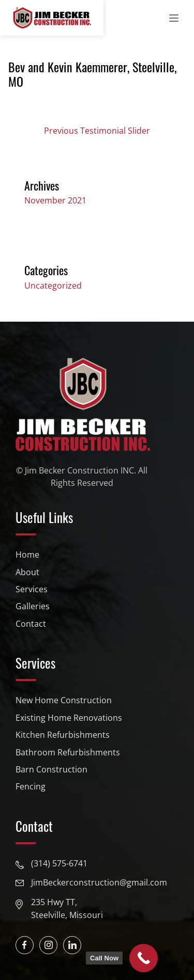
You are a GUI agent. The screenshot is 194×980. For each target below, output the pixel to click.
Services (32, 589)
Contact (31, 624)
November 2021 (55, 200)
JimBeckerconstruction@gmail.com (99, 882)
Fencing (31, 786)
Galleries (33, 606)
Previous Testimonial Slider (97, 131)
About (27, 572)
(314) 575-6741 (59, 863)
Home (27, 555)
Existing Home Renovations (69, 718)
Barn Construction (51, 769)
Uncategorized (53, 286)
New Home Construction (64, 700)
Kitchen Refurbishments (63, 735)
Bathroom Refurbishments (68, 752)
